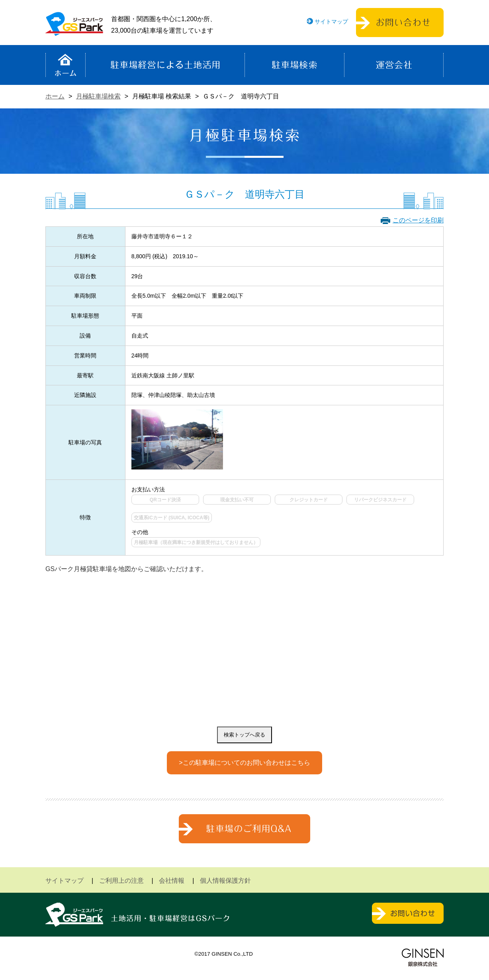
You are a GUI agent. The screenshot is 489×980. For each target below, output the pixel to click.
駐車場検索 (294, 65)
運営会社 (394, 65)
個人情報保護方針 (225, 881)
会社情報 (172, 881)
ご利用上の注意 (121, 881)
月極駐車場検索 (98, 96)
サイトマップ (331, 22)
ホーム (66, 65)
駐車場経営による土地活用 (165, 65)
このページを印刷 (418, 220)
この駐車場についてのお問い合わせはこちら (246, 763)
